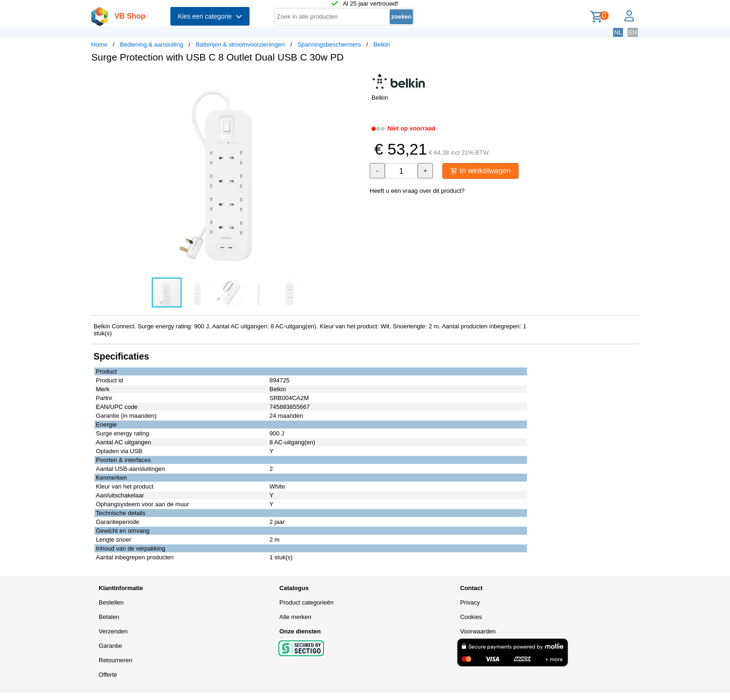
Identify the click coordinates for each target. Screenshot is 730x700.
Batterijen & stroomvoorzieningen (240, 44)
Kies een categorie (210, 16)
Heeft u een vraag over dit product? (417, 191)
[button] (357, 80)
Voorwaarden (478, 631)
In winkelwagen (480, 171)
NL (618, 32)
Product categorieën (306, 602)
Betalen (109, 617)
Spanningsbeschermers (329, 44)
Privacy (470, 602)
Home (99, 44)
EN (633, 32)
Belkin (382, 44)
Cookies (471, 617)
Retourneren (115, 660)
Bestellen (111, 602)
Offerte (108, 675)
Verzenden (113, 631)
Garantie (110, 646)
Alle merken (295, 617)
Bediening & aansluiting (152, 44)
